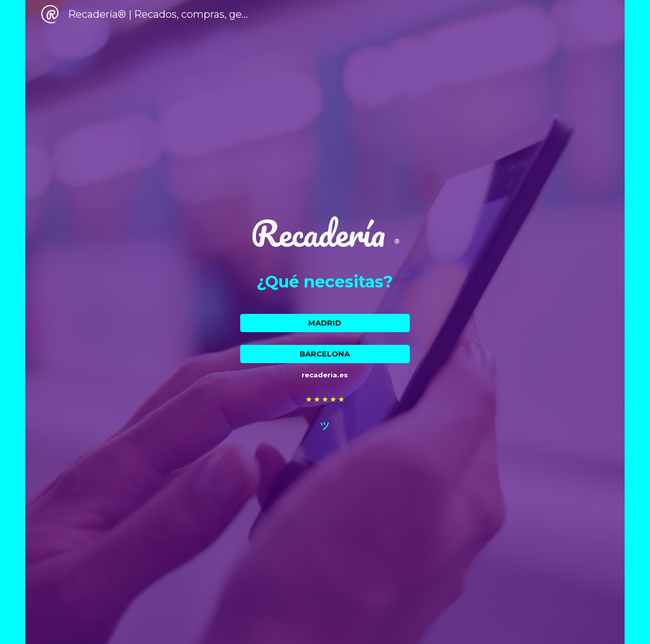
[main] (325, 233)
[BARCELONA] (325, 354)
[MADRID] (325, 323)
